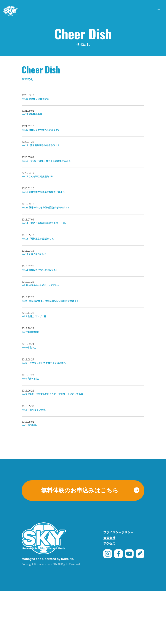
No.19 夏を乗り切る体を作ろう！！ (51, 154)
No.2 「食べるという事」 (41, 459)
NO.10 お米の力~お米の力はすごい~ (50, 316)
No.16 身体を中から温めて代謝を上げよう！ (56, 208)
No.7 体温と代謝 (35, 369)
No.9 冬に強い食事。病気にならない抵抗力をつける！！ (67, 333)
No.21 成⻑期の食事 (37, 118)
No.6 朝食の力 (33, 387)
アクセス (109, 596)
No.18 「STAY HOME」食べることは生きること (59, 172)
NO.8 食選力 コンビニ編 (40, 351)
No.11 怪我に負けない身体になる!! (49, 298)
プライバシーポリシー (118, 585)
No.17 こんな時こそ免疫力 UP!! (47, 190)
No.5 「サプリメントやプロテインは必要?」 (56, 405)
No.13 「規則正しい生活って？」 (48, 262)
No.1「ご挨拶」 (34, 477)
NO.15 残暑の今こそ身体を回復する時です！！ (58, 226)
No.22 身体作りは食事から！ (44, 100)
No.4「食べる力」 (36, 423)
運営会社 (109, 591)
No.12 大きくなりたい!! (40, 279)
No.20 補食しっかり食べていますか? (50, 136)
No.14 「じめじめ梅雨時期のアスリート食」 (56, 244)
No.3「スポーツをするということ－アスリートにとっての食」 (70, 441)
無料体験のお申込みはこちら (80, 544)
